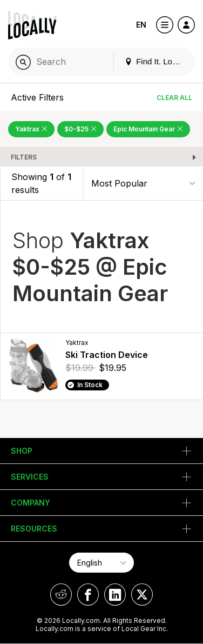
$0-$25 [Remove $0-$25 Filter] (80, 129)
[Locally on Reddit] (61, 595)
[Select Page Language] (101, 563)
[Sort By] (143, 183)
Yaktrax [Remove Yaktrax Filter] (31, 129)
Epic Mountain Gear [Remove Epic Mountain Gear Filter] (148, 129)
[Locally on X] (142, 595)
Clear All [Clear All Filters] (174, 98)
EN (141, 25)
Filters (24, 157)
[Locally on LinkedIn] (115, 595)
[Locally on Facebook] (88, 595)
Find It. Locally (157, 61)
